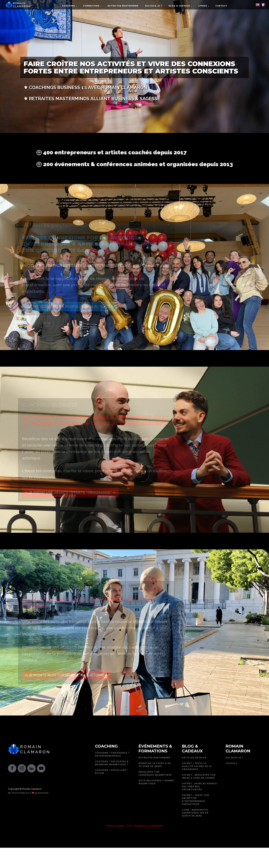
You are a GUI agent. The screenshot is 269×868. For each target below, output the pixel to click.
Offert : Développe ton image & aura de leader (199, 776)
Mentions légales (115, 826)
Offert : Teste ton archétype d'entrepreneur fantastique (195, 800)
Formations (91, 6)
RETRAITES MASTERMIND (154, 758)
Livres (203, 6)
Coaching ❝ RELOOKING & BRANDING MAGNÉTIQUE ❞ (112, 763)
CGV (129, 826)
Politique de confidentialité (149, 826)
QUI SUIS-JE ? (234, 758)
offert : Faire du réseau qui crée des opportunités (199, 787)
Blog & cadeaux (179, 6)
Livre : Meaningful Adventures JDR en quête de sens (195, 813)
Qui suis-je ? (153, 6)
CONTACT (232, 763)
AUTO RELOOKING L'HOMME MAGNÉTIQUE (156, 782)
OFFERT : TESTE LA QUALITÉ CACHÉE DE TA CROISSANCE (197, 766)
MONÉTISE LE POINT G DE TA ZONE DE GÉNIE (155, 765)
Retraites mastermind (123, 6)
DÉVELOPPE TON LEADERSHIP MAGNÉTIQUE (155, 773)
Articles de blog (194, 758)
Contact (221, 6)
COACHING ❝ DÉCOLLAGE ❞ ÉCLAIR (112, 772)
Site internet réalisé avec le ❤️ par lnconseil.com (28, 793)
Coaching (69, 6)
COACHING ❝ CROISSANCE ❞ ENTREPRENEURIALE (112, 754)
